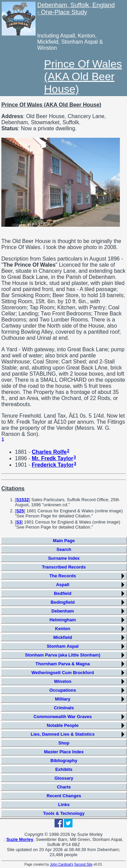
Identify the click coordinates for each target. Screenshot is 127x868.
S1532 (23, 500)
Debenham (63, 611)
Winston (62, 681)
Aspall (62, 585)
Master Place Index (64, 752)
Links (64, 805)
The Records (63, 576)
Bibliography (64, 761)
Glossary (64, 778)
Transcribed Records (64, 567)
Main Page (64, 541)
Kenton (63, 629)
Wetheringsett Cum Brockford (63, 673)
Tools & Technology (64, 813)
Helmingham (63, 620)
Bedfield (62, 593)
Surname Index (64, 558)
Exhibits (64, 769)
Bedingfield (63, 602)
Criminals (64, 708)
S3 (19, 522)
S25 (20, 511)
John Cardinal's (62, 864)
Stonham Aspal (63, 646)
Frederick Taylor (53, 465)
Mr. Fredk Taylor (52, 458)
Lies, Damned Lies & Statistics (63, 734)
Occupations (63, 690)
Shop (64, 743)
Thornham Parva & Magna (63, 664)
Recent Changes (64, 796)
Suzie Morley (20, 839)
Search (64, 549)
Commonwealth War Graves (63, 717)
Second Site (83, 864)
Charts (64, 787)
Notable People (63, 725)
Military (63, 699)
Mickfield (63, 637)
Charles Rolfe (49, 452)
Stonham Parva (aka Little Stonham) (63, 655)
